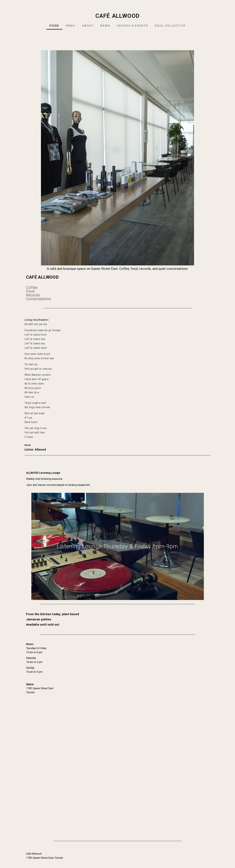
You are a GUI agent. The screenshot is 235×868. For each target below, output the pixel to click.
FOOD (54, 26)
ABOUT (88, 26)
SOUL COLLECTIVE (170, 26)
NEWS (105, 26)
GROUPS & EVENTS (132, 26)
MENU (71, 26)
